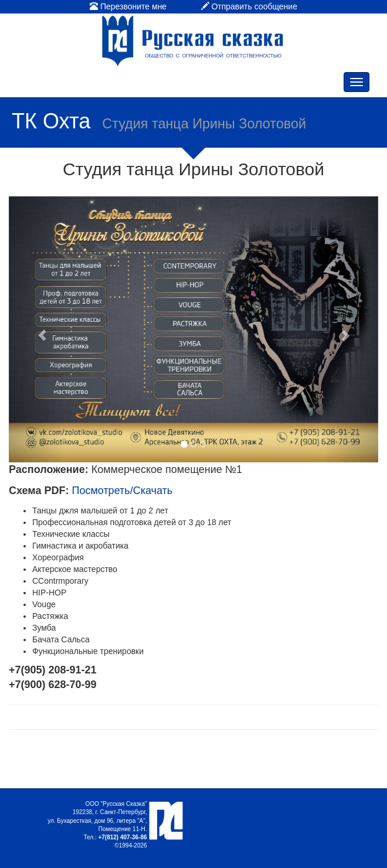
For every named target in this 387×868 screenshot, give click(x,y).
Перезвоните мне (128, 6)
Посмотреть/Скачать (122, 491)
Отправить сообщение (249, 6)
